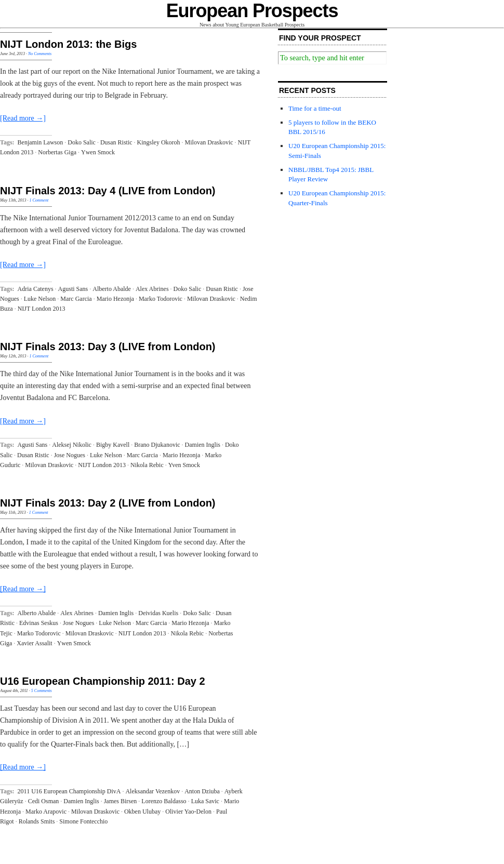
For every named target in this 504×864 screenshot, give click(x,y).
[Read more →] (23, 118)
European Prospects (252, 11)
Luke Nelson (40, 299)
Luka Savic (205, 801)
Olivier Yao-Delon (188, 812)
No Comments (40, 54)
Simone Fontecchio (83, 821)
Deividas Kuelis (158, 613)
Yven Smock (184, 465)
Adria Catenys (36, 289)
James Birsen (121, 801)
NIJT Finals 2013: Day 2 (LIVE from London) (108, 503)
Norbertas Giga (57, 152)
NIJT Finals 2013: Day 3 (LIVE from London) (108, 347)
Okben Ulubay (142, 812)
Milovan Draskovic (209, 142)
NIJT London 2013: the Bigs (68, 44)
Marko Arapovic (46, 812)
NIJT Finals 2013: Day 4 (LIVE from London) (108, 191)
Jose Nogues (70, 455)
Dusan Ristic (116, 142)
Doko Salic (82, 142)
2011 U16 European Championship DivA (69, 791)
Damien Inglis (203, 445)
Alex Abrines (152, 289)
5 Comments (42, 691)
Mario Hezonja (115, 299)
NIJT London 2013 (42, 309)
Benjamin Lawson (41, 142)
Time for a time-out (315, 108)
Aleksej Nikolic (72, 445)
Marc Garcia (76, 299)
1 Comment (39, 200)
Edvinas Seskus (39, 623)
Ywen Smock (98, 152)
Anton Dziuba (202, 791)
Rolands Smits (37, 821)
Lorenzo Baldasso (164, 801)
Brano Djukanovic (157, 445)
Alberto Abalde (112, 289)
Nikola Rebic (147, 465)
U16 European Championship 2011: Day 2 (103, 681)
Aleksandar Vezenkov (152, 791)
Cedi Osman (44, 801)
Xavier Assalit (34, 643)
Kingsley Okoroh (159, 142)
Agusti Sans (73, 289)
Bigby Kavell (113, 445)
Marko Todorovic (161, 299)
